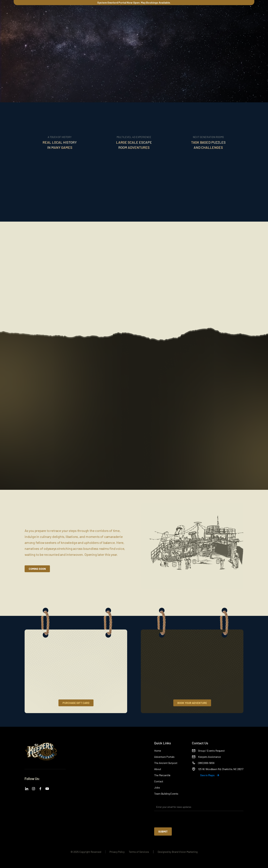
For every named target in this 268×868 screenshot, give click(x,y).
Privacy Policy (117, 852)
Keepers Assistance (209, 757)
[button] (27, 17)
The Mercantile (162, 775)
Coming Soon (37, 569)
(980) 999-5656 (206, 763)
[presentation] (180, 819)
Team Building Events (166, 794)
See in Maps (207, 775)
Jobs (157, 787)
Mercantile (91, 16)
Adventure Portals (164, 757)
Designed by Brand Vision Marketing (178, 852)
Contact (159, 781)
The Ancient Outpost (166, 763)
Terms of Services (139, 852)
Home (158, 751)
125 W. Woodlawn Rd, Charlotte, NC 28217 (221, 769)
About (158, 769)
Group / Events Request (211, 751)
